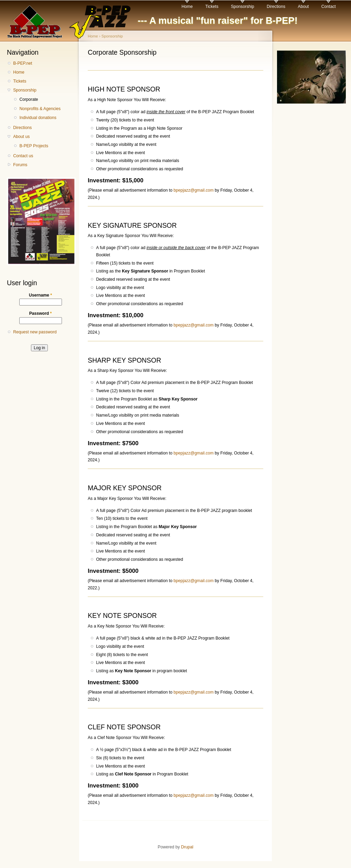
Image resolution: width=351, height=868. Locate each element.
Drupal (187, 847)
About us (21, 137)
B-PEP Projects (34, 146)
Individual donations (38, 118)
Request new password (35, 332)
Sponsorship (243, 7)
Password (41, 313)
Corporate (29, 99)
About (304, 7)
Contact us (23, 156)
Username (40, 295)
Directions (276, 7)
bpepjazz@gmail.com (193, 190)
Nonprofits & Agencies (40, 109)
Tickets (212, 7)
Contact (329, 7)
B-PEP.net (23, 63)
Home (187, 7)
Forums (20, 165)
